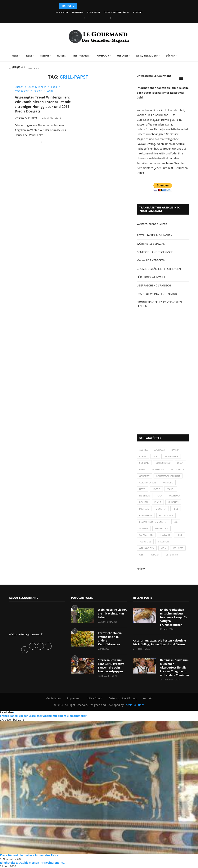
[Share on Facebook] (42, 142)
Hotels (61, 56)
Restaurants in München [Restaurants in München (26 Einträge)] (153, 522)
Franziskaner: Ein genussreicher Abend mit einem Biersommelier (43, 716)
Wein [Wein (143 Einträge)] (164, 548)
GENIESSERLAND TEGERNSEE (155, 252)
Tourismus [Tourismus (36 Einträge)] (145, 542)
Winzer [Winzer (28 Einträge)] (155, 555)
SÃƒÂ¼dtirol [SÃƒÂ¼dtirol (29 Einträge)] (146, 535)
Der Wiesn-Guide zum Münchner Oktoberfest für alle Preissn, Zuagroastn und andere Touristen (175, 667)
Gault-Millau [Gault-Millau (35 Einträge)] (178, 469)
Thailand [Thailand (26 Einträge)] (165, 535)
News (15, 56)
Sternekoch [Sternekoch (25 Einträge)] (162, 528)
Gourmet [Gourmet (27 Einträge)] (144, 476)
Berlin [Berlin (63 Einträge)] (143, 456)
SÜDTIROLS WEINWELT (151, 277)
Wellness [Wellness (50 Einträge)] (178, 548)
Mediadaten (62, 12)
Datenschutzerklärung (117, 12)
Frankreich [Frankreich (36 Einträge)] (158, 469)
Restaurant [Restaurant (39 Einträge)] (146, 515)
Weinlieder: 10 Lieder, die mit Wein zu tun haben (112, 613)
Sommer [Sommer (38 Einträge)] (144, 528)
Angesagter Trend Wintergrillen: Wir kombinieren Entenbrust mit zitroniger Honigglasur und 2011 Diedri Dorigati (43, 104)
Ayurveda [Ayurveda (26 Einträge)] (160, 450)
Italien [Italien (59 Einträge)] (171, 489)
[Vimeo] (110, 18)
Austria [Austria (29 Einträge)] (143, 450)
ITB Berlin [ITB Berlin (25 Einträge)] (145, 496)
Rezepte (45, 56)
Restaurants (81, 56)
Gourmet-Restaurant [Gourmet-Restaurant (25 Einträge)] (168, 476)
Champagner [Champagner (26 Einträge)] (171, 456)
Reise (29, 56)
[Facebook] (84, 18)
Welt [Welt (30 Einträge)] (142, 555)
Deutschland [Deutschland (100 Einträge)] (163, 463)
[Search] (187, 79)
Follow (141, 569)
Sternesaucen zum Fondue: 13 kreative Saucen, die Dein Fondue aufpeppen (111, 666)
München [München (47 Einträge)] (173, 502)
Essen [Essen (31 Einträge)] (180, 463)
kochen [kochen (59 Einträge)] (144, 502)
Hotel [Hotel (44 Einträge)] (143, 489)
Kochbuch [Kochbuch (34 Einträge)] (175, 496)
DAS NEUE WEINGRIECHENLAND (157, 294)
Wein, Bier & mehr (147, 56)
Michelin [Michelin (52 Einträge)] (144, 509)
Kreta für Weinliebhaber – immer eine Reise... (30, 855)
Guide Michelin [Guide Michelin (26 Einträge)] (148, 483)
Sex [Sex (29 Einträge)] (176, 522)
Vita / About (94, 12)
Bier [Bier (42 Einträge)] (155, 456)
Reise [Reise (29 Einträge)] (176, 509)
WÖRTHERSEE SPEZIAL (151, 244)
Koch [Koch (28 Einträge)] (160, 496)
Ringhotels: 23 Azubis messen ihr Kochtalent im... (33, 863)
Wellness (123, 56)
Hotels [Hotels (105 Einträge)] (156, 489)
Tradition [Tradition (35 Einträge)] (163, 542)
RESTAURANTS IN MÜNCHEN (155, 235)
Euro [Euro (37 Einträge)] (142, 469)
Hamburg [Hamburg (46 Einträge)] (168, 483)
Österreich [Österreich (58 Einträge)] (172, 555)
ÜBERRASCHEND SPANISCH (154, 285)
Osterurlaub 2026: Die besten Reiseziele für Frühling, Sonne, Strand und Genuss (160, 642)
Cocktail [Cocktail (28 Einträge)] (144, 463)
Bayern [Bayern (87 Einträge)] (175, 450)
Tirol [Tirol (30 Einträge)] (179, 535)
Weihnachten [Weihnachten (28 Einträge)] (147, 548)
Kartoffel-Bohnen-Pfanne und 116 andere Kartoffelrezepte (110, 639)
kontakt (138, 12)
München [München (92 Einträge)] (161, 509)
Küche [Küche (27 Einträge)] (158, 502)
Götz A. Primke (28, 118)
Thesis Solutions (134, 705)
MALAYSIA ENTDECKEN (151, 260)
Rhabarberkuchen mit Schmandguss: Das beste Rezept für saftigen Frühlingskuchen (174, 617)
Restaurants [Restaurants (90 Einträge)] (166, 515)
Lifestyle (18, 67)
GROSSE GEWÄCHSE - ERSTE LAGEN (159, 269)
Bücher (171, 56)
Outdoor (103, 56)
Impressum (78, 12)
